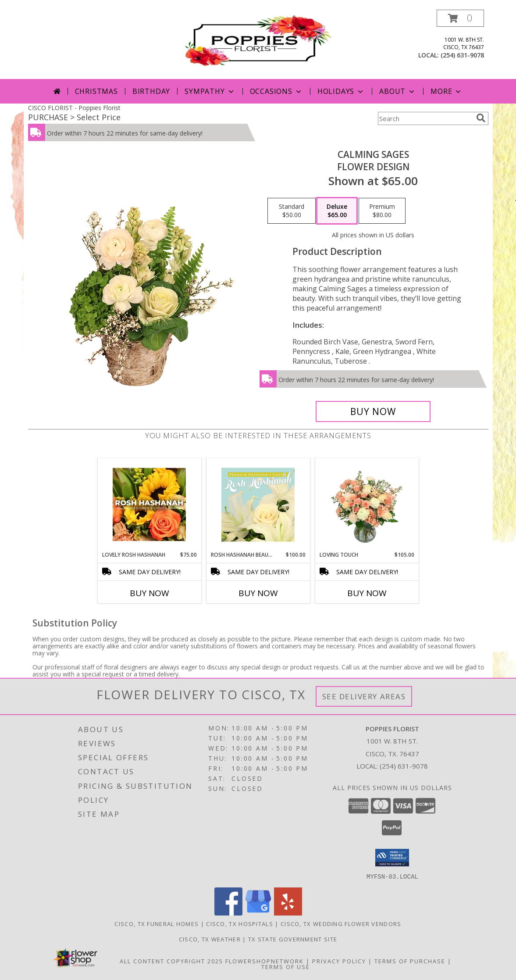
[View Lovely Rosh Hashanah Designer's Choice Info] (149, 504)
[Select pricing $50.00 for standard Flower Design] (292, 211)
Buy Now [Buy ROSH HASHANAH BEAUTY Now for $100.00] (258, 593)
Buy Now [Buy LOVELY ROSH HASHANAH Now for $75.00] (149, 593)
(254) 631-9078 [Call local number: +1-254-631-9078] (462, 55)
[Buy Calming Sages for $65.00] (373, 411)
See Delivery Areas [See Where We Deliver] (364, 696)
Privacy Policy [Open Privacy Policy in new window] (339, 961)
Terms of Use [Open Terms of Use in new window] (286, 966)
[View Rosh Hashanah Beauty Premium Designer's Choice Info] (258, 504)
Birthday (151, 91)
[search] (481, 118)
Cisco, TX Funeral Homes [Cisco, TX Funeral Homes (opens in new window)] (157, 923)
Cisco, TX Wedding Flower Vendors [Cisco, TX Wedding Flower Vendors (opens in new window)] (341, 923)
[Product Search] (425, 118)
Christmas (96, 91)
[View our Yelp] (288, 913)
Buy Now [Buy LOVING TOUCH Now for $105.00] (367, 593)
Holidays (341, 91)
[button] (460, 18)
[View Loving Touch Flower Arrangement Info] (367, 504)
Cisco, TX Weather (210, 939)
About (398, 91)
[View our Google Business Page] (258, 913)
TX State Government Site (293, 939)
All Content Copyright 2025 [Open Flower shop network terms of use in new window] (171, 961)
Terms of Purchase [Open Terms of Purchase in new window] (410, 961)
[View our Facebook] (228, 913)
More (447, 91)
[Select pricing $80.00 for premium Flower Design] (382, 211)
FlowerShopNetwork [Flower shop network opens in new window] (265, 961)
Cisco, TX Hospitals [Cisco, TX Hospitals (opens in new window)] (240, 923)
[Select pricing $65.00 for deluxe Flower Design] (337, 211)
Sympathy (210, 91)
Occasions (276, 91)
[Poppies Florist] (258, 40)
